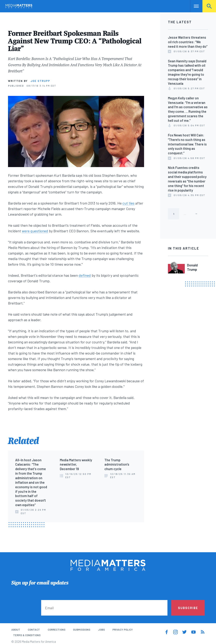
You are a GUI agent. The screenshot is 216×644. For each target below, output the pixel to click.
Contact (34, 630)
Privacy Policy (123, 630)
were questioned (35, 231)
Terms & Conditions (27, 635)
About (16, 630)
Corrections (57, 630)
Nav (194, 6)
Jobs (101, 630)
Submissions (82, 630)
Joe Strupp (40, 81)
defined (85, 275)
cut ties (128, 203)
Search (209, 6)
